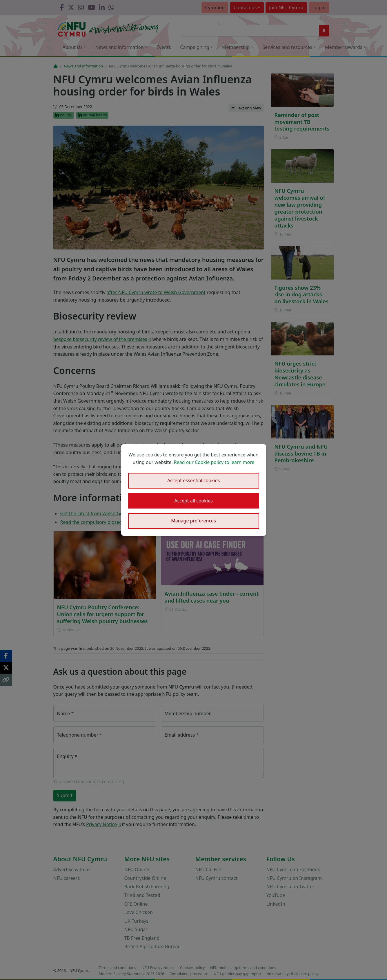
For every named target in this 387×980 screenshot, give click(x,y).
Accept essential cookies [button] (193, 480)
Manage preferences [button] (193, 521)
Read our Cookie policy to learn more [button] (214, 462)
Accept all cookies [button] (193, 501)
